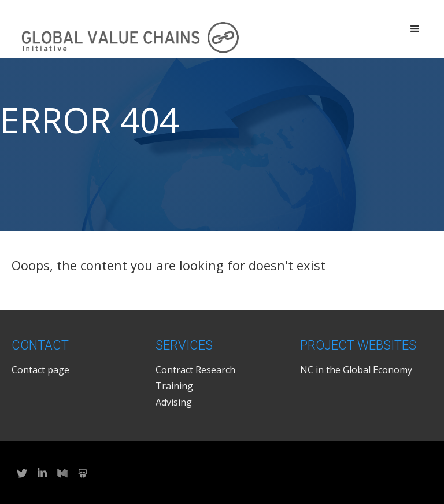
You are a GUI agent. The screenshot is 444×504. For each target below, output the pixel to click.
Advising (174, 402)
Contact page (40, 370)
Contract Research (195, 370)
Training (174, 386)
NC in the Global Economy (356, 370)
